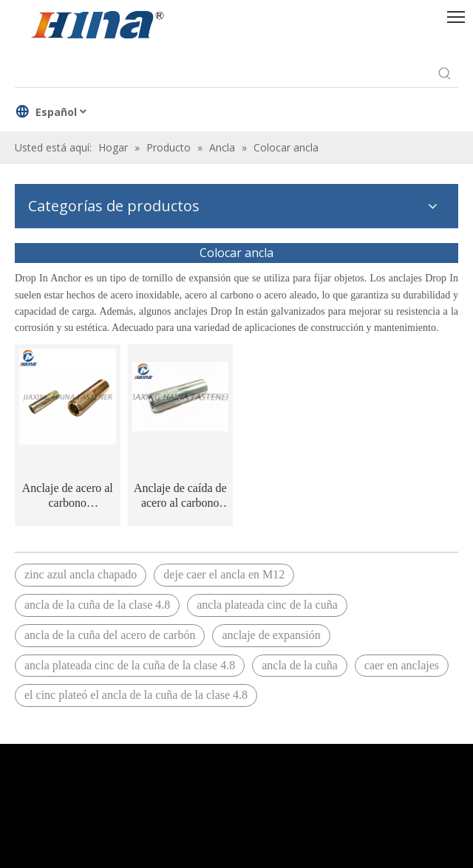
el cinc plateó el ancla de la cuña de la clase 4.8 (136, 695)
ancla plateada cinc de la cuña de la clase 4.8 (130, 665)
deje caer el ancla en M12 (224, 574)
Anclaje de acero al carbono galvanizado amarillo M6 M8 (68, 496)
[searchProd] (223, 74)
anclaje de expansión (271, 635)
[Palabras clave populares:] (445, 74)
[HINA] (97, 27)
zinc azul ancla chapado (81, 574)
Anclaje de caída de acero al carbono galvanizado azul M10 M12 (180, 496)
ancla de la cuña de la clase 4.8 (97, 605)
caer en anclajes (402, 665)
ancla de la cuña (300, 665)
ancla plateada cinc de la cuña (267, 605)
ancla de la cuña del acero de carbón (110, 635)
